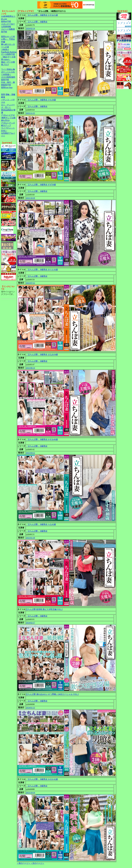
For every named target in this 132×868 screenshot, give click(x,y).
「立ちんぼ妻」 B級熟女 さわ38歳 (41, 100)
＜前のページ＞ (24, 863)
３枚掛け (5, 49)
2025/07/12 (30, 283)
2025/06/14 (30, 368)
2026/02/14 (30, 28)
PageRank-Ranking (9, 52)
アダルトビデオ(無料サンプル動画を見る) (8, 118)
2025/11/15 (30, 113)
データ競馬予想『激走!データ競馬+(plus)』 (8, 57)
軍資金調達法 (7, 110)
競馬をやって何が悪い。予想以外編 (8, 39)
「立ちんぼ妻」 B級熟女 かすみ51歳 (42, 15)
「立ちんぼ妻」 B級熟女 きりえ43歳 (42, 270)
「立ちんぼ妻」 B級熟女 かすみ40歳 (42, 439)
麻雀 (3, 97)
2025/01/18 (30, 538)
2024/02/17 (30, 623)
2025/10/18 (30, 198)
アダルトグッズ (8, 123)
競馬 (3, 94)
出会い (4, 131)
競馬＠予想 (6, 21)
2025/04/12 (30, 453)
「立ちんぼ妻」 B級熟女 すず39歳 (41, 185)
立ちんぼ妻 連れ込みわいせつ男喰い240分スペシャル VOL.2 (52, 694)
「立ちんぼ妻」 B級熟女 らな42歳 (41, 524)
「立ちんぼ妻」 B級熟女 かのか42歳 (42, 779)
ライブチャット (8, 128)
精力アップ (6, 125)
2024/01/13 (30, 708)
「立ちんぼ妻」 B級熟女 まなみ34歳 (42, 354)
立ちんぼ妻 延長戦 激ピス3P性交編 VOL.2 (44, 609)
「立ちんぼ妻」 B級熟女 (37, 22)
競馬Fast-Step (7, 87)
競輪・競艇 (10, 94)
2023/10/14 (30, 793)
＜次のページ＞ (37, 863)
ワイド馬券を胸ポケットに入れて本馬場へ (8, 72)
